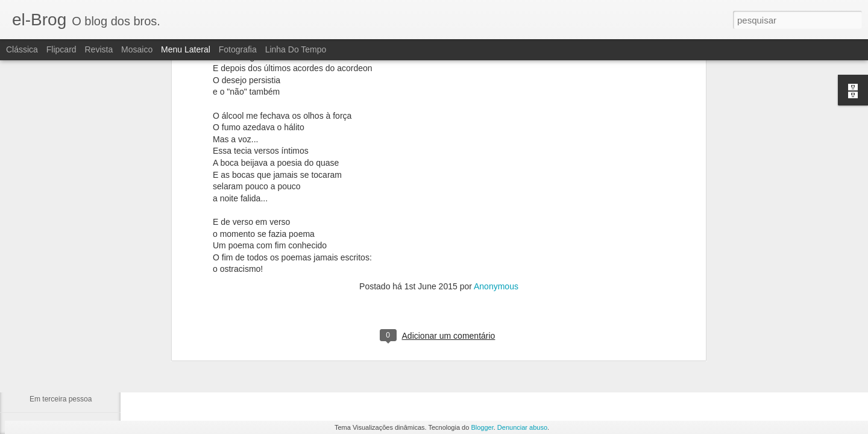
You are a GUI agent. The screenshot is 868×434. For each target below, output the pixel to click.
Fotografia (238, 49)
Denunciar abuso (522, 427)
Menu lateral (186, 49)
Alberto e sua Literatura (67, 372)
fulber (425, 327)
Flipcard (61, 49)
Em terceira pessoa (61, 399)
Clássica (22, 49)
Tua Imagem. (51, 291)
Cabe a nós (48, 345)
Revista (99, 49)
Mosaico (137, 49)
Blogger (482, 427)
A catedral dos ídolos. (64, 318)
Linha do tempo (296, 49)
